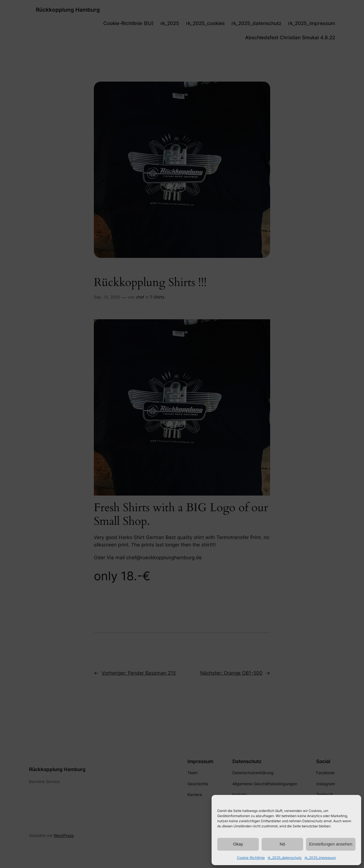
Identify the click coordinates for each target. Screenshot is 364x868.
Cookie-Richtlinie (251, 858)
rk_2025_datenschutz (285, 858)
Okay (238, 844)
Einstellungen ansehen (331, 844)
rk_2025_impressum (320, 858)
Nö (283, 844)
